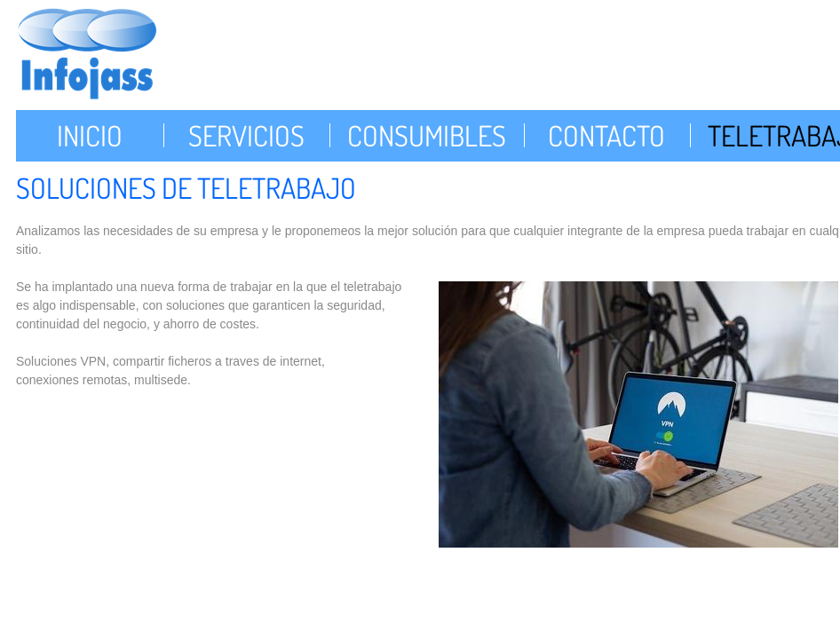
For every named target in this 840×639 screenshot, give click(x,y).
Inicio (90, 135)
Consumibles (427, 135)
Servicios (246, 135)
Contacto (606, 135)
